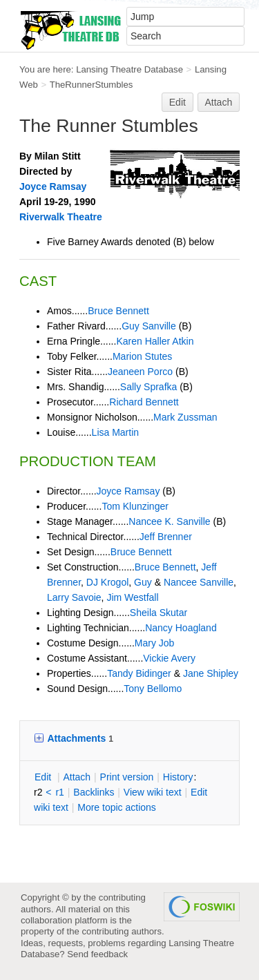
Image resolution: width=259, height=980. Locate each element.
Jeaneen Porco (140, 372)
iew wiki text (153, 792)
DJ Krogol (107, 582)
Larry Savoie (74, 597)
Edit (178, 102)
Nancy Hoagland (181, 628)
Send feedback (97, 954)
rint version (127, 777)
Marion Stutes (142, 356)
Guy (143, 582)
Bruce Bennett (118, 311)
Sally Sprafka (148, 387)
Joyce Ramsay (53, 186)
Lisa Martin (115, 432)
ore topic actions (117, 807)
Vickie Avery (169, 658)
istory (178, 777)
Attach (219, 102)
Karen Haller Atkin (155, 341)
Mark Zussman (185, 417)
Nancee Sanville (199, 582)
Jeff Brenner (166, 537)
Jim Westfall (132, 597)
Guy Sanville (149, 326)
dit (44, 777)
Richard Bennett (144, 402)
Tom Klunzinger (135, 506)
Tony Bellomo (153, 689)
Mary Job (155, 643)
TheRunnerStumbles (92, 85)
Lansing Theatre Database (129, 69)
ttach (77, 777)
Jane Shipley (211, 673)
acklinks (94, 792)
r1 (59, 792)
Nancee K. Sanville (169, 521)
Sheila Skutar (159, 613)
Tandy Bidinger (139, 673)
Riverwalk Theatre (61, 217)
